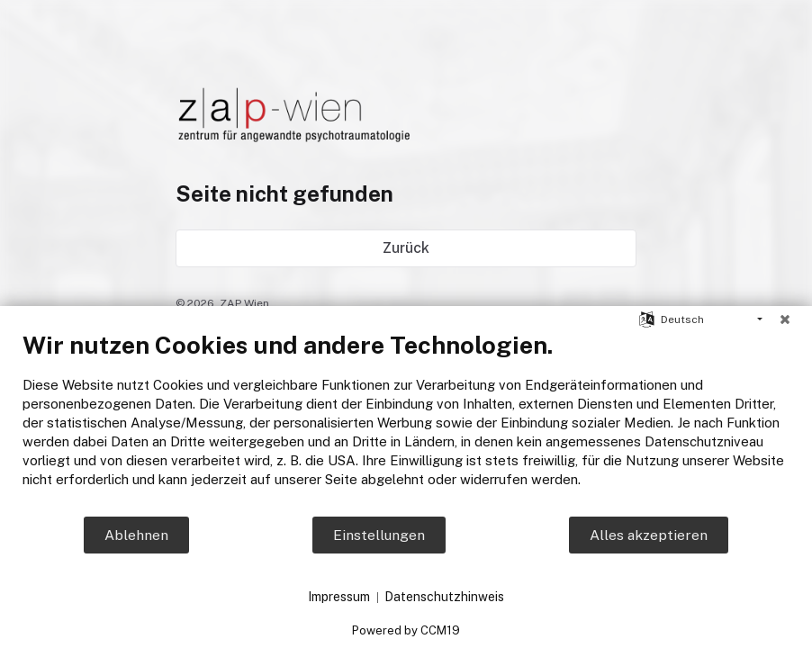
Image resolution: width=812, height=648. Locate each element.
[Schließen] (785, 319)
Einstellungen (379, 535)
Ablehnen (136, 535)
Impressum (339, 597)
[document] (406, 423)
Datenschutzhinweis (444, 597)
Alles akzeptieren (649, 535)
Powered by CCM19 (406, 630)
